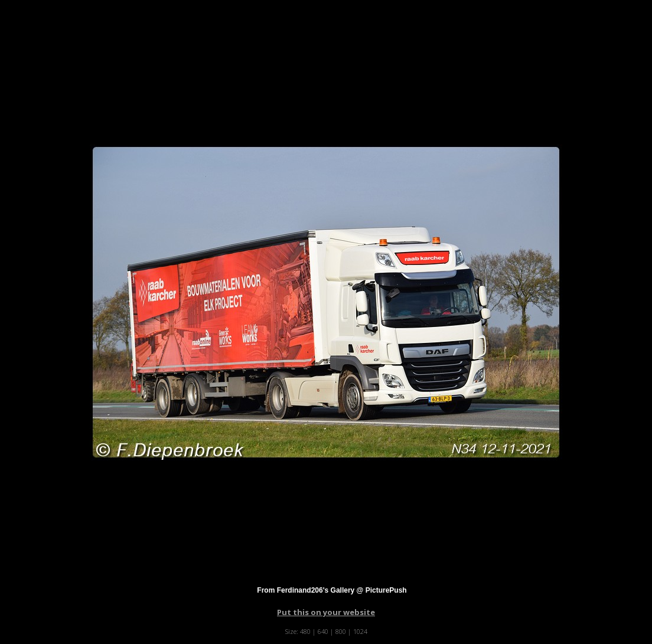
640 (323, 631)
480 (305, 631)
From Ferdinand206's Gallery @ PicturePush (332, 590)
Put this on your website (326, 612)
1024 (360, 631)
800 (341, 631)
